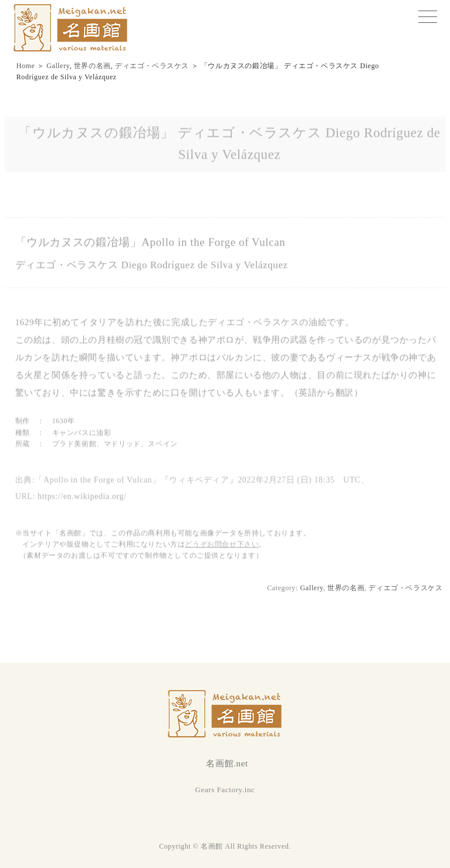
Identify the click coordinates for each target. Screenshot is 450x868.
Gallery (58, 66)
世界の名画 (92, 66)
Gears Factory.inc (225, 790)
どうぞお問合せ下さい (222, 547)
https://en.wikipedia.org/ (82, 499)
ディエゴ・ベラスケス (152, 66)
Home (26, 66)
